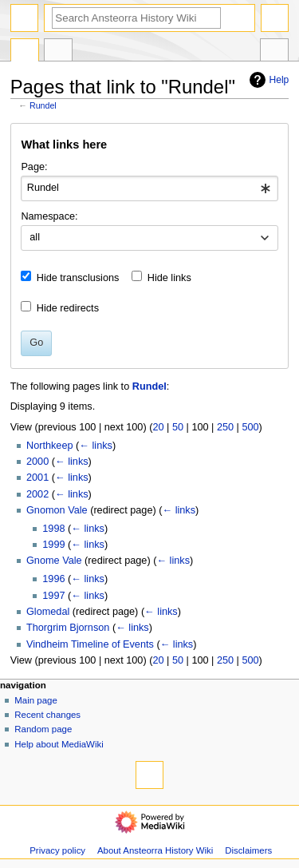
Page (25, 52)
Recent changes (47, 715)
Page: (34, 167)
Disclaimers (248, 850)
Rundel (43, 105)
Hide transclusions (78, 278)
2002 (37, 494)
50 (178, 427)
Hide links (169, 278)
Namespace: (49, 216)
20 (158, 427)
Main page (36, 700)
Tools (274, 52)
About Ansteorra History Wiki (155, 850)
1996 (53, 579)
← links (96, 446)
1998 (53, 529)
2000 (37, 462)
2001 (37, 478)
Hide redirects (68, 308)
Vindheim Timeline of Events (90, 644)
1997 (53, 596)
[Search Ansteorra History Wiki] (136, 18)
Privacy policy (57, 850)
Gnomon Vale (57, 510)
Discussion (58, 52)
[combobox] (149, 188)
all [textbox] (35, 237)
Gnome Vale (54, 561)
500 (250, 427)
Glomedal (48, 612)
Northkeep (50, 446)
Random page (43, 729)
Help (268, 80)
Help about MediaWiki (59, 744)
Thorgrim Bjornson (68, 628)
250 (225, 427)
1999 (53, 545)
